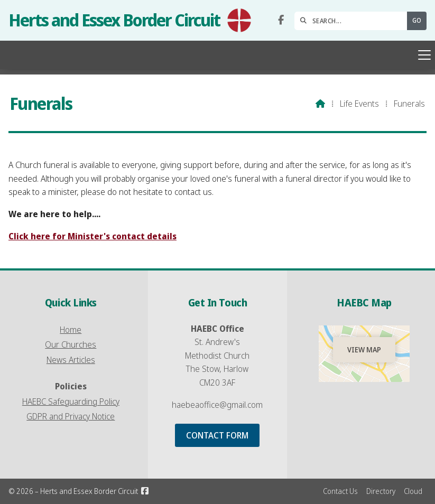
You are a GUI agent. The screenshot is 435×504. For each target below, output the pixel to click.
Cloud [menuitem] (413, 491)
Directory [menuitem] (381, 491)
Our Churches (71, 344)
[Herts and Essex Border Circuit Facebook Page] (281, 20)
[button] (217, 55)
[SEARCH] (353, 21)
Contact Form (217, 435)
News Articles (71, 360)
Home (71, 330)
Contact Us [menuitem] (340, 491)
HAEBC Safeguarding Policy (71, 402)
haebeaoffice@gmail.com (217, 405)
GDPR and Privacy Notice (71, 416)
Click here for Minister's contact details (92, 236)
